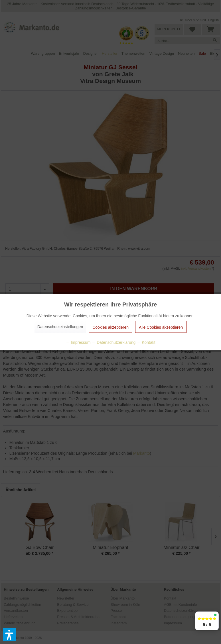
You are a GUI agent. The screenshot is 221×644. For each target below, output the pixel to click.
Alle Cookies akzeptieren (161, 327)
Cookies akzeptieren (110, 327)
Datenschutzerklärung (113, 342)
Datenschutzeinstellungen (60, 326)
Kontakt (146, 342)
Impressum (78, 342)
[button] (9, 635)
